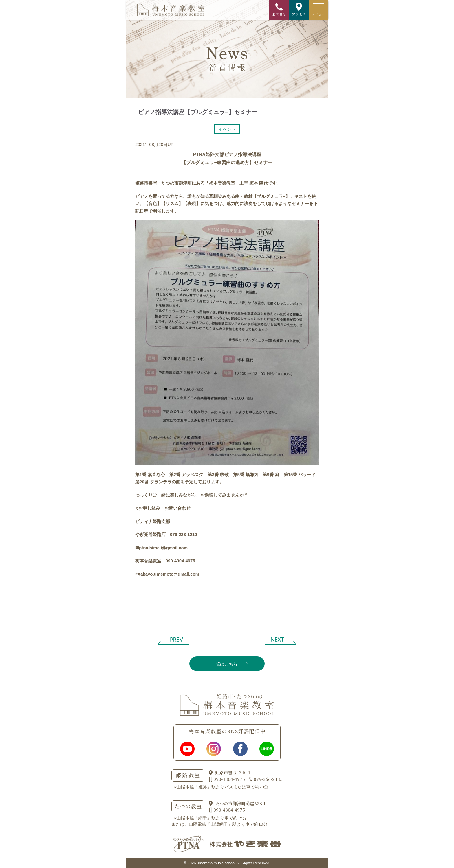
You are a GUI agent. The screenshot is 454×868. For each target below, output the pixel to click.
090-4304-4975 (229, 779)
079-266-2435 (268, 779)
